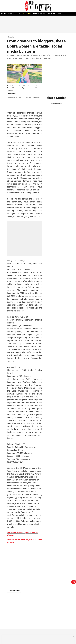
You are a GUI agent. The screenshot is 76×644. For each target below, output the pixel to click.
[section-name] (38, 37)
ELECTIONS (27, 14)
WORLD (11, 14)
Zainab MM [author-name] (12, 94)
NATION (4, 14)
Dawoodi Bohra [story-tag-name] (14, 591)
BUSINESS (52, 14)
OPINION (36, 14)
